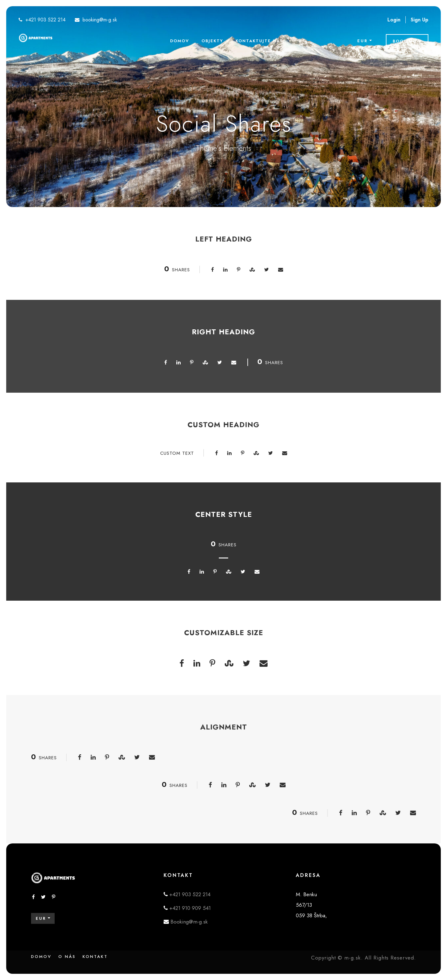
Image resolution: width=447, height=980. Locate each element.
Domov (180, 41)
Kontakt (95, 957)
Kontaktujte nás (259, 41)
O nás (67, 957)
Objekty (212, 41)
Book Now (407, 41)
